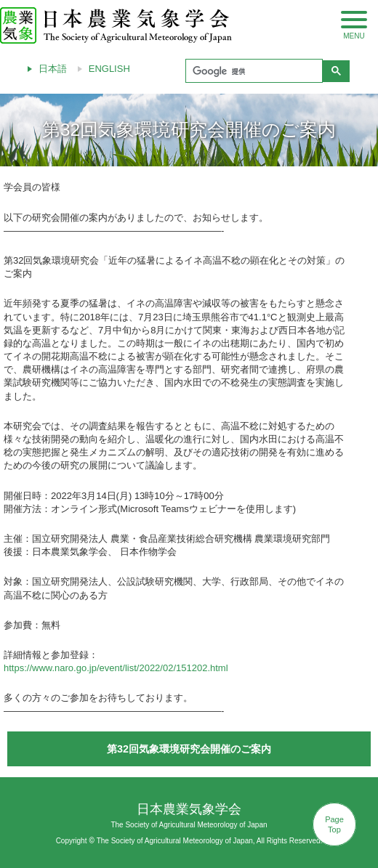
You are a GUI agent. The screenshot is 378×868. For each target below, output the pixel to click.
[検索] (253, 71)
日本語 (53, 69)
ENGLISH (109, 69)
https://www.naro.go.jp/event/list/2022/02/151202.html (116, 668)
